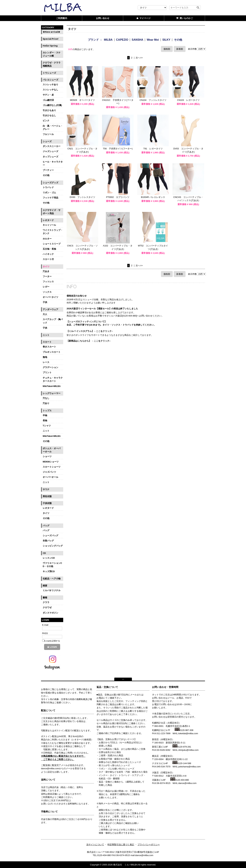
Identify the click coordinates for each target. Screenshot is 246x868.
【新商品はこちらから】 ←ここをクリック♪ (89, 341)
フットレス (48, 282)
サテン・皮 (48, 95)
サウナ (46, 489)
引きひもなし (49, 115)
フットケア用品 (50, 198)
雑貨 (45, 586)
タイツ (46, 267)
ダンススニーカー (52, 146)
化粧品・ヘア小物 (52, 579)
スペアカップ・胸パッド (53, 321)
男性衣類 (47, 496)
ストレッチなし (50, 90)
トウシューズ (49, 73)
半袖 (45, 415)
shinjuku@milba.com (188, 750)
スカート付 (48, 259)
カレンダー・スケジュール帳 (52, 54)
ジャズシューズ (50, 151)
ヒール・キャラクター (53, 163)
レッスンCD (49, 558)
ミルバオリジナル (52, 590)
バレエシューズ (50, 80)
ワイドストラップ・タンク (53, 232)
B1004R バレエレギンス (153, 197)
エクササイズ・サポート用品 (52, 212)
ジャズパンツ (49, 472)
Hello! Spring (50, 46)
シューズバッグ (50, 536)
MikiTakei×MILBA (52, 386)
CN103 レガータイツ (188, 100)
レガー (46, 287)
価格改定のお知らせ (77, 296)
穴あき (46, 271)
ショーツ (47, 456)
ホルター (47, 239)
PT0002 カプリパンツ (118, 197)
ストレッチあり (50, 85)
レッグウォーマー (52, 393)
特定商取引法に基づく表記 (121, 845)
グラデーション (50, 367)
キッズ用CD (49, 571)
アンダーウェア (50, 309)
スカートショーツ (52, 467)
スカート (47, 342)
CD (44, 553)
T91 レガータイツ (153, 149)
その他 (46, 175)
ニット (46, 335)
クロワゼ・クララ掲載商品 (52, 64)
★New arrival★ (51, 32)
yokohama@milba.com (189, 767)
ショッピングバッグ (53, 546)
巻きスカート (49, 347)
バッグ (46, 526)
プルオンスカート (52, 352)
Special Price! (51, 39)
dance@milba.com (187, 783)
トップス (47, 411)
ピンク (46, 121)
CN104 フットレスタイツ (153, 100)
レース (46, 362)
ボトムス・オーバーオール (52, 450)
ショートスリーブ (52, 244)
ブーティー (48, 170)
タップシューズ (50, 157)
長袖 (45, 420)
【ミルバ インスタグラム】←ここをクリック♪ (90, 331)
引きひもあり (49, 110)
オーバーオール (50, 477)
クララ (46, 602)
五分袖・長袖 (49, 249)
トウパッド (48, 187)
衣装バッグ (48, 541)
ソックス (47, 292)
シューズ (47, 141)
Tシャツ (47, 426)
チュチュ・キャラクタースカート (53, 379)
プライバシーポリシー (149, 845)
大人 (45, 314)
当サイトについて (95, 845)
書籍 (45, 598)
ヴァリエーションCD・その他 (52, 565)
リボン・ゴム (49, 193)
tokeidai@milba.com (188, 733)
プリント (47, 372)
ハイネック (48, 254)
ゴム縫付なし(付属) (52, 105)
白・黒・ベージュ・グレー (53, 127)
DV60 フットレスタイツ (82, 197)
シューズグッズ (50, 183)
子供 (45, 302)
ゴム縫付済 (48, 100)
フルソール (48, 134)
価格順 (167, 49)
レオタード (48, 220)
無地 (45, 357)
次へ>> (139, 58)
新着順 (180, 49)
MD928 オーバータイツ (82, 100)
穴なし (46, 398)
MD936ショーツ (51, 462)
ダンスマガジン (50, 613)
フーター (47, 276)
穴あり (46, 403)
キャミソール (49, 225)
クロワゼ (47, 607)
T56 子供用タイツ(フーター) (118, 149)
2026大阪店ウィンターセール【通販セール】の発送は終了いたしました (102, 309)
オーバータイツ (50, 297)
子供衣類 (47, 503)
